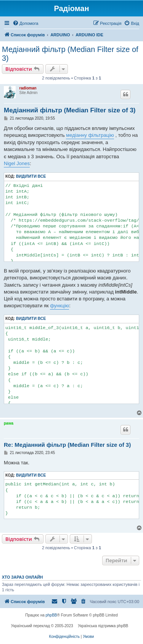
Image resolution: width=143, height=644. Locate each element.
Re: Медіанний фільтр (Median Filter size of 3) (67, 445)
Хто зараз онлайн (22, 577)
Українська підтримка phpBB (103, 626)
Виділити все (31, 176)
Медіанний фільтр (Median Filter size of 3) (70, 54)
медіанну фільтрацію (90, 135)
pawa (9, 423)
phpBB (51, 615)
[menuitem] (25, 23)
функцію (59, 306)
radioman (28, 88)
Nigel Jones (17, 163)
